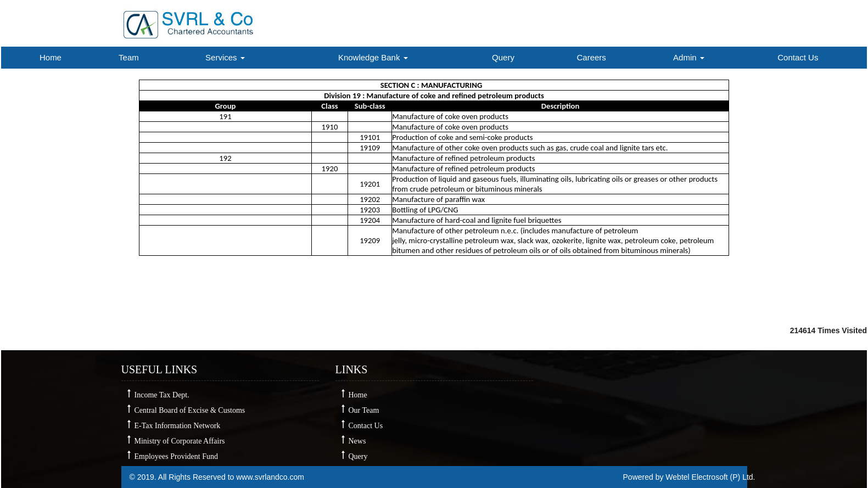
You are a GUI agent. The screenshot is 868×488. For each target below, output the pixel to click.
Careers (592, 57)
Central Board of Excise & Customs (190, 410)
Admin (689, 57)
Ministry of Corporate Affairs (180, 441)
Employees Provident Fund (176, 456)
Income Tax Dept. (162, 395)
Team (129, 57)
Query (503, 57)
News (357, 441)
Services (225, 57)
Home (51, 57)
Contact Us (798, 57)
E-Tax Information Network (178, 426)
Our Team (364, 410)
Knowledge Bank (373, 57)
